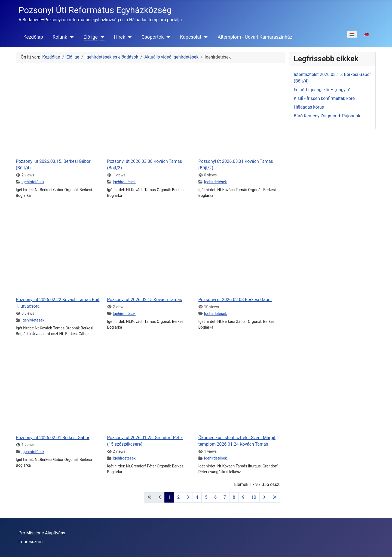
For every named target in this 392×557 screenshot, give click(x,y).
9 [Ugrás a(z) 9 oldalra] (243, 497)
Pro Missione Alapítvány (42, 533)
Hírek (120, 37)
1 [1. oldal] (169, 497)
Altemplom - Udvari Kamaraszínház (255, 37)
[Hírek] (129, 37)
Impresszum (30, 542)
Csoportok (153, 37)
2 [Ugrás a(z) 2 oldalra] (178, 497)
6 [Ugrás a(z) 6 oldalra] (215, 497)
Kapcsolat (191, 37)
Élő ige (91, 37)
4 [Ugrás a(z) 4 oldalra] (197, 497)
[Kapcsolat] (205, 37)
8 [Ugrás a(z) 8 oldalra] (234, 497)
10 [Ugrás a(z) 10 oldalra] (254, 497)
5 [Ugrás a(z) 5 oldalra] (206, 497)
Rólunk (60, 37)
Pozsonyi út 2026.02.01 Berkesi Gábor (53, 438)
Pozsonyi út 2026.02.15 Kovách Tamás (144, 300)
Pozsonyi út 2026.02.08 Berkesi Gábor (235, 300)
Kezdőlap (33, 37)
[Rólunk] (71, 37)
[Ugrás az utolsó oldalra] (275, 497)
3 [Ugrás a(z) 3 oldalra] (188, 497)
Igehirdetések (33, 182)
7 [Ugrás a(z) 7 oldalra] (225, 497)
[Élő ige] (101, 37)
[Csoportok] (167, 37)
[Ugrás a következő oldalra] (264, 497)
